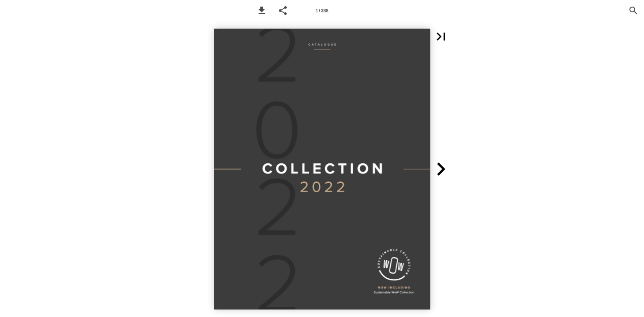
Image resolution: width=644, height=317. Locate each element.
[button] (262, 11)
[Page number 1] (322, 11)
